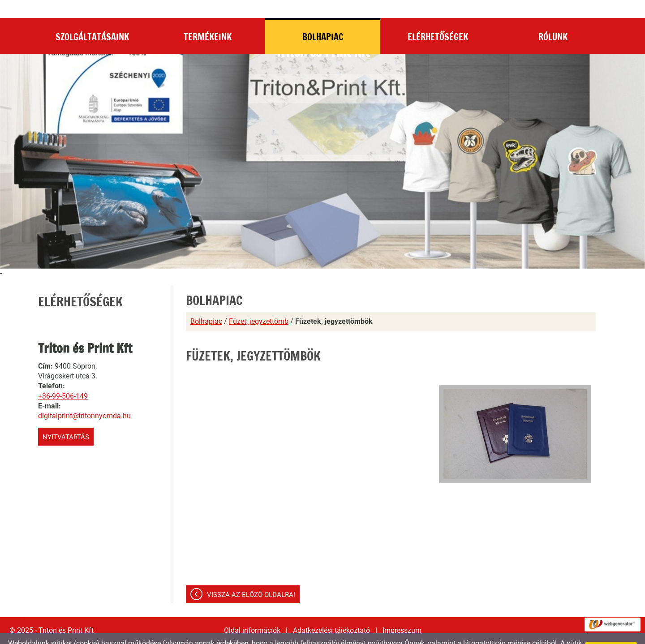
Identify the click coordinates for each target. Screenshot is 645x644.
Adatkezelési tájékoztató (331, 612)
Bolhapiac (206, 303)
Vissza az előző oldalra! (251, 577)
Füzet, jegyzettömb (259, 303)
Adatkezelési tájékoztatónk (279, 634)
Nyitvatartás (66, 419)
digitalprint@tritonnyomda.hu (84, 398)
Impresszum (402, 612)
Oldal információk (252, 612)
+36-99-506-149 (63, 378)
